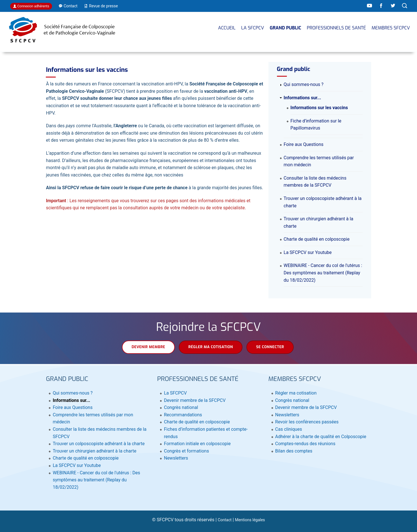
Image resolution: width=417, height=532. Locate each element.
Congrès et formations (186, 451)
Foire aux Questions (304, 144)
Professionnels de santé (337, 28)
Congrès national (181, 407)
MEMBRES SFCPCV (391, 28)
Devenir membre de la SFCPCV (195, 400)
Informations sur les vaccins (319, 108)
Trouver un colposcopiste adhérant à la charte (99, 444)
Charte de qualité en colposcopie (317, 239)
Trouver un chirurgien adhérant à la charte (94, 451)
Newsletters (176, 458)
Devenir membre (148, 347)
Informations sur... (302, 98)
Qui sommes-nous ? (304, 84)
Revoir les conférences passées (307, 422)
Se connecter (270, 347)
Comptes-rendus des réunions (305, 444)
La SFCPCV (252, 28)
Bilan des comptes (294, 451)
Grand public (285, 28)
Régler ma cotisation (211, 347)
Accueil (227, 28)
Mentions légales (250, 520)
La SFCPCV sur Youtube (308, 252)
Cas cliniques (289, 429)
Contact (225, 520)
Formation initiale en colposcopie (197, 444)
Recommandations (183, 415)
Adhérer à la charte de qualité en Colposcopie (321, 437)
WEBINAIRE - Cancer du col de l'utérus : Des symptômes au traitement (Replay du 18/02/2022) (323, 273)
